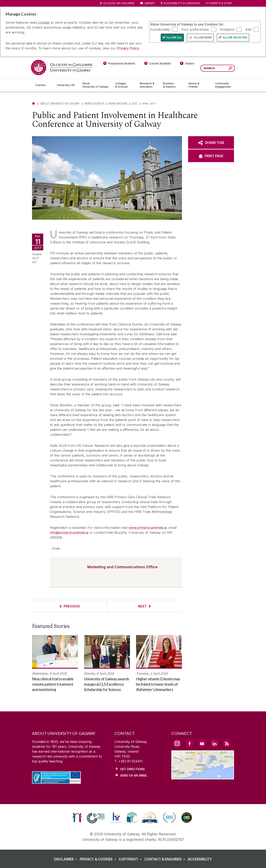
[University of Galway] (62, 67)
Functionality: (161, 29)
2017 (134, 103)
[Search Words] (218, 68)
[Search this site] (230, 69)
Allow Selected (235, 37)
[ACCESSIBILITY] (200, 859)
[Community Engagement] (223, 85)
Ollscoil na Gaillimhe (119, 3)
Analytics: (227, 29)
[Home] (33, 103)
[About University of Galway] (96, 85)
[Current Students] (158, 64)
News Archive (118, 103)
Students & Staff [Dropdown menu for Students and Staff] (219, 3)
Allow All (174, 37)
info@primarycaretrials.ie (69, 533)
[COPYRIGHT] (131, 859)
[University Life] (66, 85)
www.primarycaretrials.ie (148, 528)
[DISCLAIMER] (66, 859)
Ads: (249, 29)
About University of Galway (60, 103)
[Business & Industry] (172, 85)
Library (150, 3)
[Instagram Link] (177, 743)
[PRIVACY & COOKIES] (99, 859)
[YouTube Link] (202, 743)
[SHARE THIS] (211, 143)
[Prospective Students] (119, 64)
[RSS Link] (227, 743)
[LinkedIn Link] (214, 743)
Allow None (203, 37)
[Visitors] (187, 64)
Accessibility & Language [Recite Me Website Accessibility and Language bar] (180, 3)
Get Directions (132, 769)
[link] (77, 818)
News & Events (94, 103)
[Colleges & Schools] (124, 85)
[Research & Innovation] (148, 85)
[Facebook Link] (190, 743)
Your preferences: (195, 29)
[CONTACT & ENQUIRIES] (166, 859)
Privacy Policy (128, 48)
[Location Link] (203, 777)
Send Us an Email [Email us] (134, 775)
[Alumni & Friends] (199, 85)
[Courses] (43, 85)
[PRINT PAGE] (211, 156)
